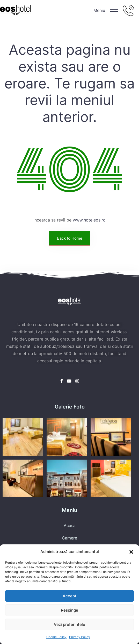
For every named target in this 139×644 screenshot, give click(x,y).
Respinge (69, 610)
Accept (69, 596)
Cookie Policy (56, 637)
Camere (69, 538)
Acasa (70, 525)
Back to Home (70, 238)
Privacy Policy (80, 637)
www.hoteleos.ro (89, 220)
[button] (131, 552)
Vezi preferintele (69, 624)
